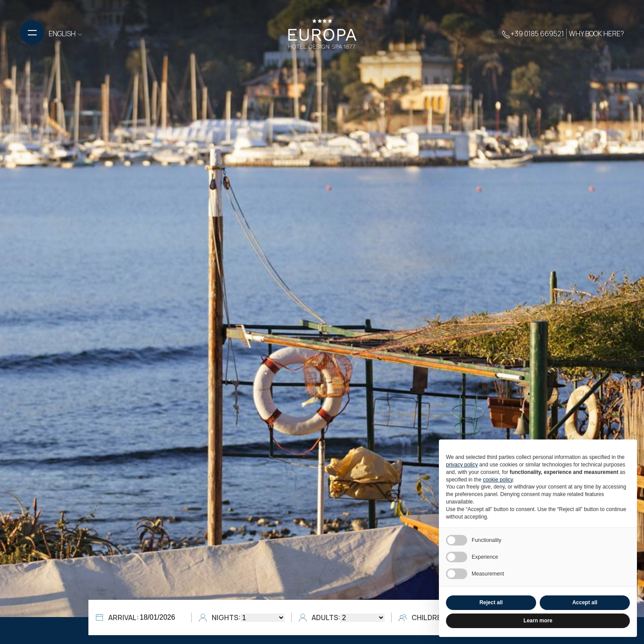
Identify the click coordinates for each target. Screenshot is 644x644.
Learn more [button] (538, 621)
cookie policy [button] (498, 480)
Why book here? (596, 34)
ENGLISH (66, 34)
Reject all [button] (491, 602)
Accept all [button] (585, 602)
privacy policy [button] (462, 465)
